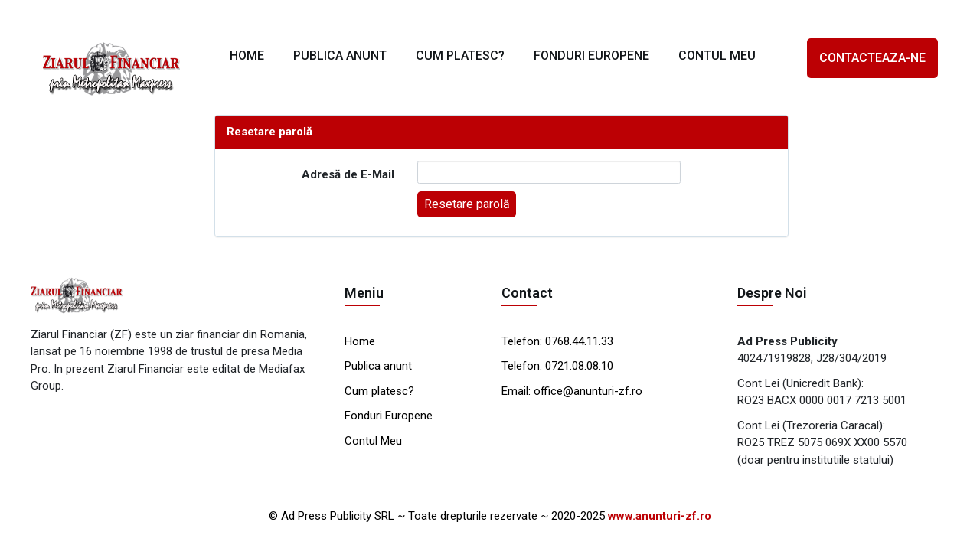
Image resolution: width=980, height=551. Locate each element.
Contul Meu (373, 441)
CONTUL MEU (717, 55)
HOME (247, 55)
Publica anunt (378, 366)
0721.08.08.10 (578, 366)
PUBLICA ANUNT (340, 55)
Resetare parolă (467, 204)
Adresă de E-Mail (348, 174)
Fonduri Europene (389, 416)
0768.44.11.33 (578, 341)
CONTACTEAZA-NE (872, 58)
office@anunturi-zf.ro (588, 391)
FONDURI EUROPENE (591, 55)
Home (360, 341)
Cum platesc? (379, 391)
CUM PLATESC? (460, 55)
